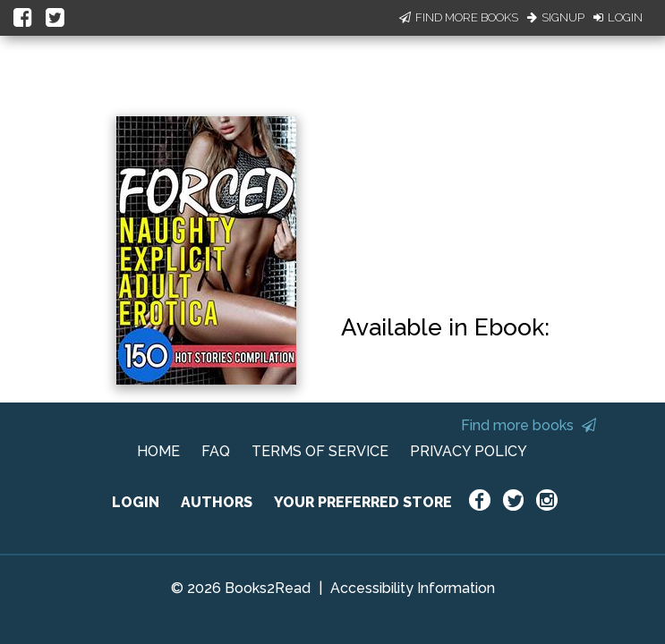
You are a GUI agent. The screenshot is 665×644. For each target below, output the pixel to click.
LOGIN (136, 502)
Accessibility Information (413, 588)
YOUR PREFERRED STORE (363, 502)
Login (618, 17)
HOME (158, 451)
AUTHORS (217, 502)
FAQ (216, 451)
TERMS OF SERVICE (320, 451)
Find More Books (459, 17)
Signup (556, 17)
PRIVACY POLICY (469, 451)
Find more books (529, 425)
